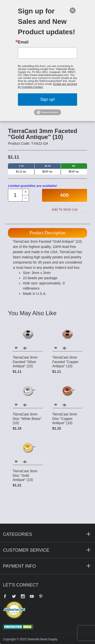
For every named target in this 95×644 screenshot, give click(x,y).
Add (65, 195)
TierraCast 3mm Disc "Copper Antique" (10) (65, 419)
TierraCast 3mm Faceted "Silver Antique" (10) (25, 362)
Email (23, 42)
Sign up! (48, 99)
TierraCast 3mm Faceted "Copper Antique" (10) (65, 362)
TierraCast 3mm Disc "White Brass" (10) (27, 419)
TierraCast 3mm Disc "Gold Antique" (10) (25, 475)
